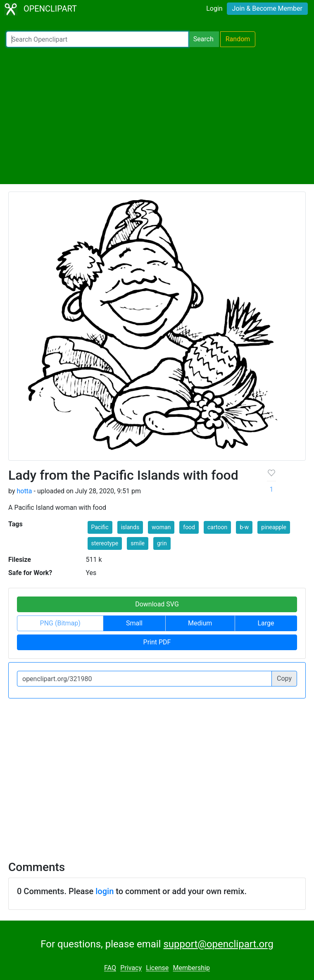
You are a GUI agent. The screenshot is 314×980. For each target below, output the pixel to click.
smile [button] (138, 543)
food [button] (189, 527)
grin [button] (162, 543)
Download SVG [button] (157, 604)
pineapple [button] (274, 527)
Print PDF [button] (157, 642)
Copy (284, 678)
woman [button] (161, 527)
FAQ (110, 968)
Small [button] (134, 623)
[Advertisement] (157, 116)
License (157, 968)
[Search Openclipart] (97, 39)
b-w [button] (244, 527)
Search (203, 39)
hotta (24, 491)
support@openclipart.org (218, 944)
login (105, 891)
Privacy (131, 968)
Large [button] (266, 623)
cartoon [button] (217, 527)
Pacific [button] (100, 527)
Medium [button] (200, 623)
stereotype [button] (105, 543)
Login (214, 8)
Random (238, 39)
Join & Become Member (267, 8)
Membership (191, 968)
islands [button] (130, 527)
